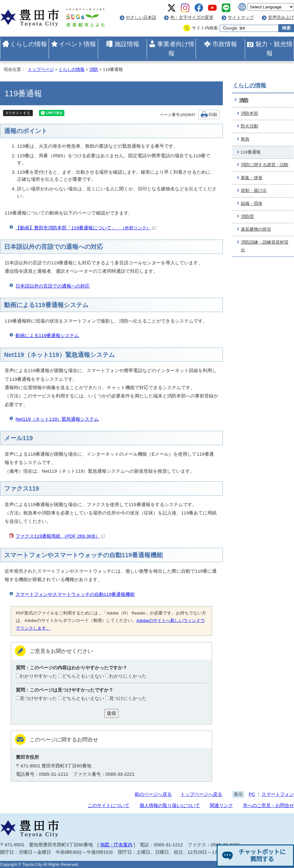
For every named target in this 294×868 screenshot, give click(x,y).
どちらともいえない (83, 676)
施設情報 (127, 44)
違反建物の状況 (256, 229)
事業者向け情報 (176, 49)
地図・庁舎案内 (116, 845)
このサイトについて (108, 805)
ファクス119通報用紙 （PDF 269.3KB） (60, 536)
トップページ (41, 69)
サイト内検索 (205, 28)
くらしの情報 (28, 44)
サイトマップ (241, 17)
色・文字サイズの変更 (192, 17)
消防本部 (249, 113)
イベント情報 (77, 44)
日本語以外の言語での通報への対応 (53, 286)
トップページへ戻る (201, 794)
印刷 (213, 115)
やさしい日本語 (141, 17)
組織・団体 (252, 204)
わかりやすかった (38, 676)
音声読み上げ (281, 17)
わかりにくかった (128, 676)
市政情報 (225, 44)
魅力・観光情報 (274, 49)
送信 (111, 713)
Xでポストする (18, 113)
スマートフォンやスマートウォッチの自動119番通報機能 (75, 594)
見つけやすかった (38, 698)
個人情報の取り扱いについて (170, 805)
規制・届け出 (254, 191)
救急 (245, 139)
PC (252, 794)
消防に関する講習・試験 (265, 165)
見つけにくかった (128, 698)
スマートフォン (278, 794)
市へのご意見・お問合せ (268, 805)
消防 (94, 69)
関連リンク (221, 805)
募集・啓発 (252, 178)
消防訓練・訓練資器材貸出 (265, 246)
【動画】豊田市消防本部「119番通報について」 (86, 228)
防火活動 (249, 126)
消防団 (247, 217)
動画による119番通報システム (47, 335)
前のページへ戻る (153, 794)
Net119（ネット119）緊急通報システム (57, 419)
